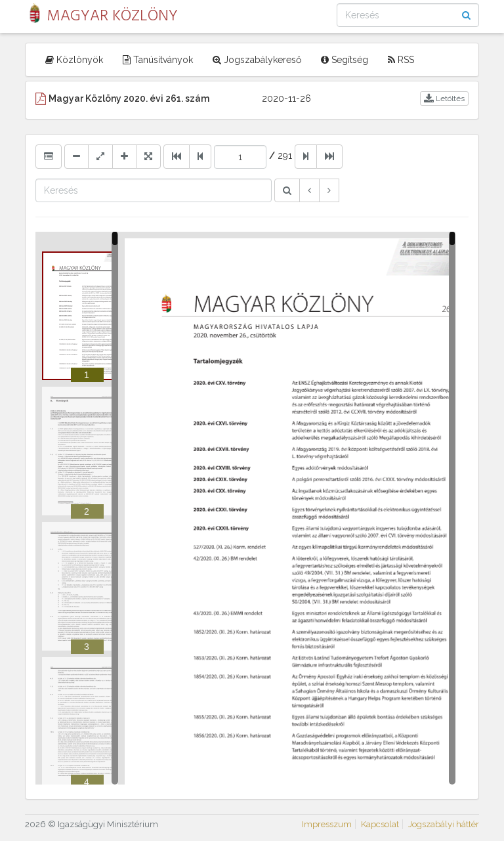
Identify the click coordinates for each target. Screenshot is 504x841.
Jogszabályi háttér (444, 824)
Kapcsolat (380, 824)
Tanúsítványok (158, 60)
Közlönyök (74, 60)
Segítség (345, 60)
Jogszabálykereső (257, 60)
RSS (401, 60)
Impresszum (327, 824)
